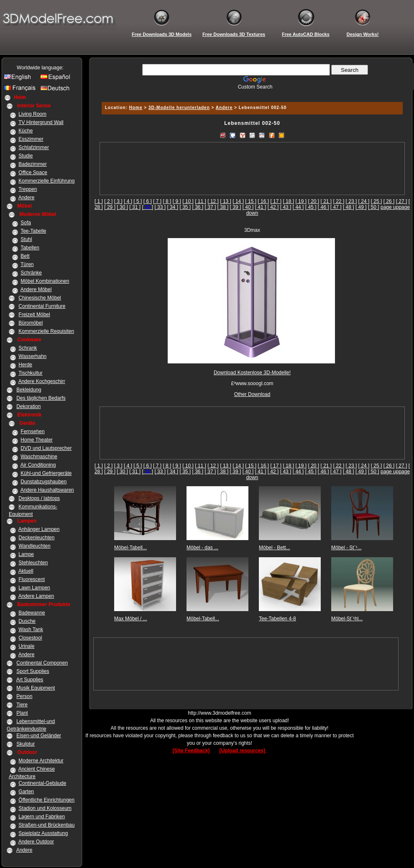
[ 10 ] (188, 201)
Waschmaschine (39, 457)
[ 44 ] (298, 207)
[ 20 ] (313, 201)
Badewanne (32, 613)
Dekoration (28, 406)
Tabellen (30, 248)
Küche (26, 131)
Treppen (28, 189)
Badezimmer (32, 164)
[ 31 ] (135, 207)
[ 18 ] (288, 201)
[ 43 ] (286, 207)
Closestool (30, 638)
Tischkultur (31, 373)
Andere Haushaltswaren (47, 490)
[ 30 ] (122, 207)
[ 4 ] (128, 201)
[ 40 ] (248, 207)
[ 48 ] (349, 207)
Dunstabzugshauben (43, 482)
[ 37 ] (211, 207)
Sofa (26, 223)
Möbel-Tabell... (130, 548)
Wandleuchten (34, 546)
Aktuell (26, 571)
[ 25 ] (377, 201)
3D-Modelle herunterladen (179, 108)
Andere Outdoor (36, 842)
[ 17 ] (276, 201)
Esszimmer (31, 139)
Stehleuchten (33, 563)
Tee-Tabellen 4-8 (277, 619)
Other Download (252, 394)
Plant (22, 713)
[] (147, 207)
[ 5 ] (138, 201)
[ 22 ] (339, 201)
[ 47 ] (336, 207)
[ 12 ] (213, 201)
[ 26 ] (389, 201)
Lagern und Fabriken (42, 817)
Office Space (33, 173)
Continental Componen (42, 663)
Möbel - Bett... (275, 548)
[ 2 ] (108, 201)
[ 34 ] (172, 207)
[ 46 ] (323, 207)
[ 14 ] (238, 201)
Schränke (31, 273)
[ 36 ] (198, 207)
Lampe (26, 554)
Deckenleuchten (36, 538)
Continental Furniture (42, 306)
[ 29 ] (110, 207)
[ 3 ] (118, 201)
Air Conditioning (38, 465)
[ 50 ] (374, 207)
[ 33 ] (160, 207)
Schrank (28, 348)
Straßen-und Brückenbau (46, 825)
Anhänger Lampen (39, 529)
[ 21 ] (326, 201)
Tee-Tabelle (33, 231)
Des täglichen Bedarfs (41, 398)
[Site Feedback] (191, 751)
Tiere (22, 705)
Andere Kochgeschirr (42, 381)
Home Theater (36, 440)
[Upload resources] (243, 751)
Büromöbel (31, 323)
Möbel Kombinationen (45, 281)
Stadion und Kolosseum (45, 808)
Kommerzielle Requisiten (46, 331)
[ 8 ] (167, 201)
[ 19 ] (301, 201)
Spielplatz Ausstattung (43, 833)
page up (390, 207)
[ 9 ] (177, 201)
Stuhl (26, 239)
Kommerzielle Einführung (46, 181)
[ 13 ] (226, 201)
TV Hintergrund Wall (41, 122)
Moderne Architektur (41, 761)
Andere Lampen (36, 596)
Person (24, 696)
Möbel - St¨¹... (346, 548)
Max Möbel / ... (131, 619)
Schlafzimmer (34, 147)
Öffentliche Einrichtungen (46, 800)
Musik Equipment (36, 688)
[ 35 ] (185, 207)
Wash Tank (31, 629)
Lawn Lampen (34, 588)
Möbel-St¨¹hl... (347, 619)
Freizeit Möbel (34, 315)
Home (136, 108)
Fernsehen (32, 431)
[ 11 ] (201, 201)
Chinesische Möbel (40, 298)
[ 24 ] (364, 201)
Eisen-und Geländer (39, 736)
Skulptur (26, 744)
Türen (27, 264)
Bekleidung (29, 390)
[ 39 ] (236, 207)
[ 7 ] (157, 201)
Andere (27, 198)
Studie (26, 156)
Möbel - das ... (202, 548)
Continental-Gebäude (42, 783)
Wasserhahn (32, 356)
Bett (25, 256)
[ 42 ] (273, 207)
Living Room (32, 114)
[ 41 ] (261, 207)
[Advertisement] (252, 169)
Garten (26, 792)
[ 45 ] (311, 207)
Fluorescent (32, 579)
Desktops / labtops (39, 498)
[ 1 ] (99, 201)
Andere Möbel (36, 289)
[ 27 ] (402, 201)
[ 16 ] (263, 201)
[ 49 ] (361, 207)
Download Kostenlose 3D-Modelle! (252, 373)
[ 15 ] (251, 201)
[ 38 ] (223, 207)
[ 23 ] (351, 201)
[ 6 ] (148, 201)
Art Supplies (30, 680)
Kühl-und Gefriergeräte (46, 473)
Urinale (26, 646)
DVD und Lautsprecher (46, 448)
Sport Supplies (33, 671)
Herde (25, 365)
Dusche (27, 621)
